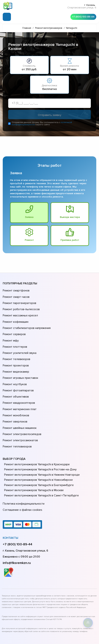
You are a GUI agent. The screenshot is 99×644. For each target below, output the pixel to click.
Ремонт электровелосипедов (21, 408)
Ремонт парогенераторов (19, 301)
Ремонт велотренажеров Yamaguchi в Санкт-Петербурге (40, 466)
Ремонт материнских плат (19, 387)
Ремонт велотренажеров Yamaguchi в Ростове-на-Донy (39, 440)
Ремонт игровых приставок (20, 362)
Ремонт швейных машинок (19, 403)
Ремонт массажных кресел (20, 311)
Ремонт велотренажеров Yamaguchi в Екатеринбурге (38, 456)
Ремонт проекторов (15, 352)
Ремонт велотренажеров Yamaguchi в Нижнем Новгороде (41, 445)
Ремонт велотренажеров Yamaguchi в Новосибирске (38, 451)
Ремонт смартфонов (16, 291)
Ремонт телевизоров (16, 347)
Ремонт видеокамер (15, 357)
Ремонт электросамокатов (19, 413)
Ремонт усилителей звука (19, 341)
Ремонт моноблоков (15, 392)
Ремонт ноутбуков (14, 367)
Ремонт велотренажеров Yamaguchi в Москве (33, 461)
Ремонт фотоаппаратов (18, 372)
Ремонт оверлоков (15, 398)
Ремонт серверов (14, 326)
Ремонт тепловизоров (17, 418)
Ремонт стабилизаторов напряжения (26, 321)
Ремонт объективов (15, 377)
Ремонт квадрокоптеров (18, 382)
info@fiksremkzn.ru (17, 531)
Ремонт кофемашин (15, 316)
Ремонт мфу (10, 331)
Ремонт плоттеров (14, 336)
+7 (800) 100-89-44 (83, 16)
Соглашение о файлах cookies (22, 479)
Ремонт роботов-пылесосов (21, 306)
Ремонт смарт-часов (16, 296)
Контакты (10, 506)
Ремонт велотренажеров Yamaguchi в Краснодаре (36, 435)
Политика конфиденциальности (23, 474)
